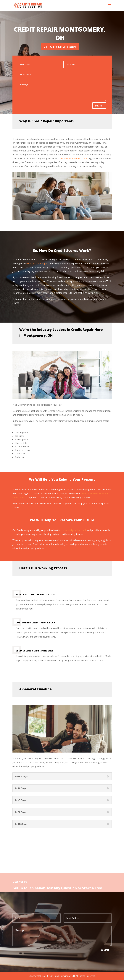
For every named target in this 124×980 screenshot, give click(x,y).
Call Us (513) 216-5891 (60, 47)
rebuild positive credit (75, 530)
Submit (99, 106)
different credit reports (38, 263)
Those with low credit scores (73, 159)
